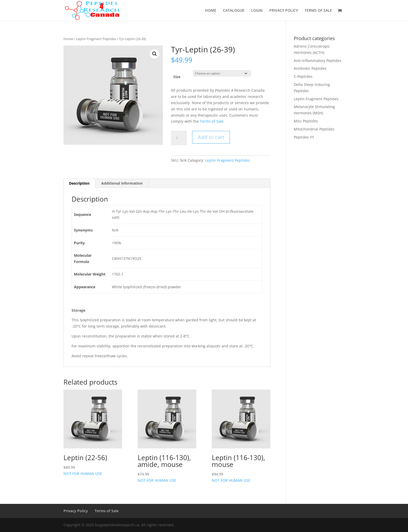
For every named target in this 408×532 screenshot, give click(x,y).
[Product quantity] (179, 138)
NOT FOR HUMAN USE (93, 433)
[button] (155, 54)
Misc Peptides (306, 121)
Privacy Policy (76, 511)
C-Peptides (303, 76)
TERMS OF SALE (318, 11)
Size (177, 77)
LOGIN (257, 11)
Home (68, 39)
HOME (211, 11)
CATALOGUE (234, 11)
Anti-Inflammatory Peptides (318, 61)
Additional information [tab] (122, 183)
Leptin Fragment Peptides (96, 39)
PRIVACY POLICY (284, 11)
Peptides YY (304, 137)
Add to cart (211, 137)
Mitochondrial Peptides (314, 129)
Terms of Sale (212, 121)
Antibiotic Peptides (310, 68)
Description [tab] (79, 183)
